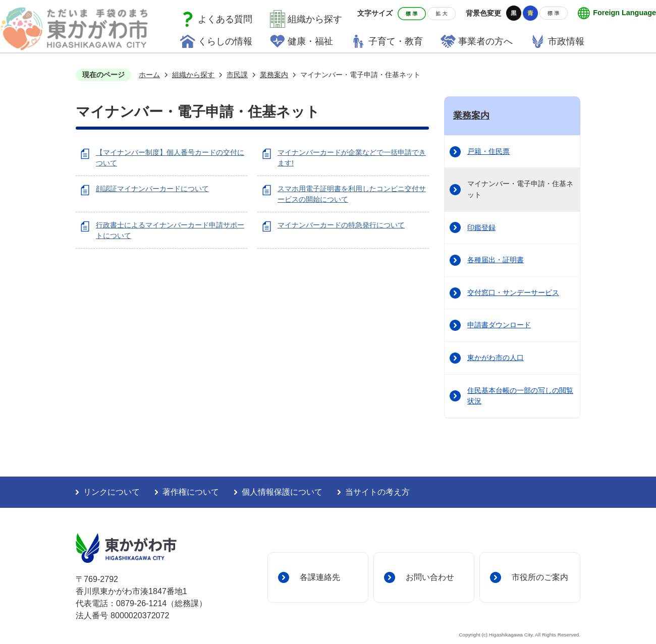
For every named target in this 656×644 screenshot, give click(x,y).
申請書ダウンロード (499, 325)
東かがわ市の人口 (496, 358)
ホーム (149, 75)
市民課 (237, 75)
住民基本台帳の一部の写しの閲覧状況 (520, 396)
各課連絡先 (320, 577)
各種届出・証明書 (496, 260)
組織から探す (315, 19)
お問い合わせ (430, 577)
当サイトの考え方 (377, 492)
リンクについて (112, 492)
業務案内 (274, 75)
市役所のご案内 (540, 577)
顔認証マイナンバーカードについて (152, 189)
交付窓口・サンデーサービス (513, 292)
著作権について (191, 492)
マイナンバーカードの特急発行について (341, 225)
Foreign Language (624, 13)
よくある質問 (225, 19)
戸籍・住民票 (488, 151)
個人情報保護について (282, 492)
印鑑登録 (481, 227)
